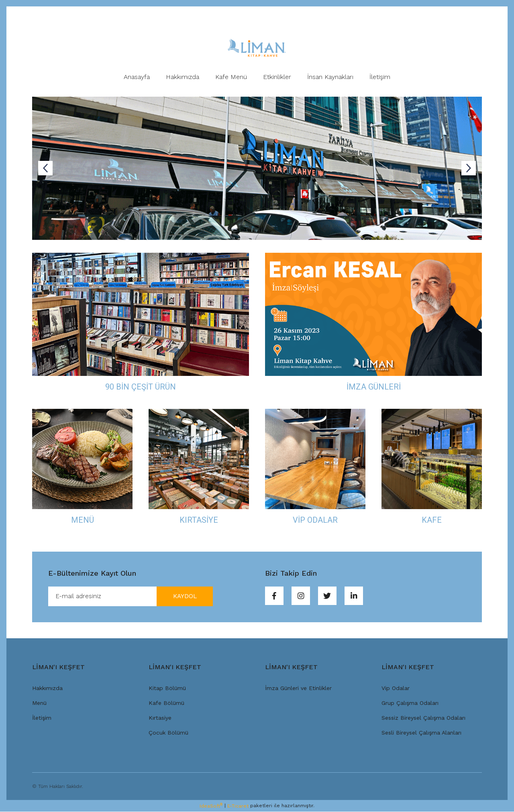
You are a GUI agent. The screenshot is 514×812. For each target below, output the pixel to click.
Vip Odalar (396, 688)
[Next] (469, 168)
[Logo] (257, 48)
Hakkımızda (47, 688)
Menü (39, 703)
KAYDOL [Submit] (183, 596)
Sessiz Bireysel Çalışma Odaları (423, 718)
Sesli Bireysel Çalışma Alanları (421, 733)
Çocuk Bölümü (168, 733)
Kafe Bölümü (166, 703)
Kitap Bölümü (167, 688)
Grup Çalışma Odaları (410, 703)
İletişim (42, 718)
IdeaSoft (211, 806)
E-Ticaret (238, 806)
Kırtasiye (160, 718)
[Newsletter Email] (131, 597)
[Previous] (45, 168)
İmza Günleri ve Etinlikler (298, 688)
